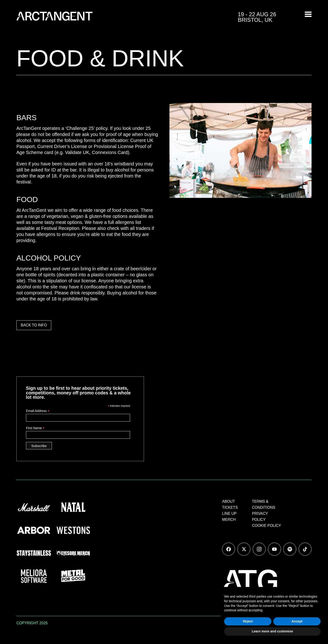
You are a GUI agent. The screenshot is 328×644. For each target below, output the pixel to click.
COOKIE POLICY (266, 526)
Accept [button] (297, 621)
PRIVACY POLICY (260, 517)
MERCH (229, 520)
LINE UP (229, 514)
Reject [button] (248, 621)
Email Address (38, 411)
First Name (35, 428)
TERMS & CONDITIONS (264, 504)
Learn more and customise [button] (272, 631)
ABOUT (228, 501)
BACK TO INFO (34, 325)
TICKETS (230, 507)
